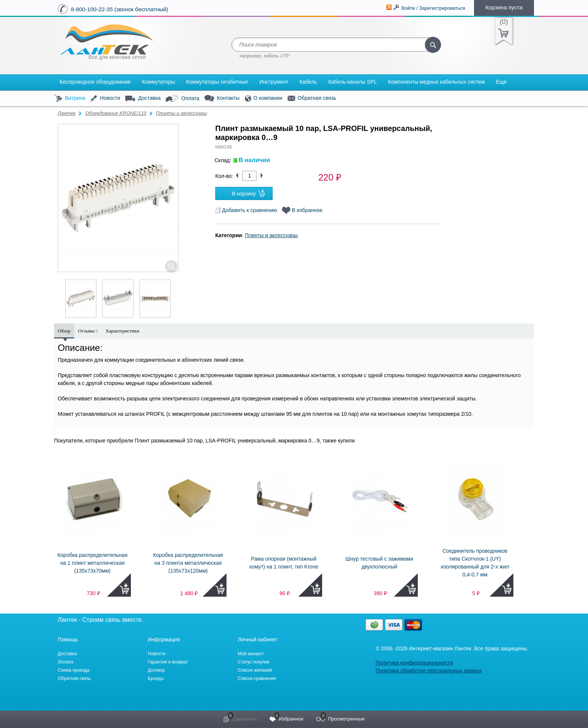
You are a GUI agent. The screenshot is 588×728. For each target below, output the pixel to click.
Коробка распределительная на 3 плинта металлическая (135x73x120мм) (188, 563)
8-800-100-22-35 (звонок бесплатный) (120, 9)
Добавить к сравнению (246, 210)
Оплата (182, 99)
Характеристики (122, 331)
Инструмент (274, 82)
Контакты (222, 99)
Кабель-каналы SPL (352, 82)
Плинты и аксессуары (181, 113)
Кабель (308, 82)
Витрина (70, 99)
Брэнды (156, 678)
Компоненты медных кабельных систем (436, 82)
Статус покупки (253, 662)
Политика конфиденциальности (414, 663)
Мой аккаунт (251, 654)
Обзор (64, 331)
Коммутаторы (158, 82)
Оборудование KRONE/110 (116, 113)
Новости (105, 99)
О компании (264, 99)
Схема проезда (74, 670)
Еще (502, 82)
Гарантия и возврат (168, 662)
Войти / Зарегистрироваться (433, 8)
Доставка (143, 98)
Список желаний (255, 670)
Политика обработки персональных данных (428, 671)
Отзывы (88, 331)
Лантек (67, 113)
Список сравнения (257, 678)
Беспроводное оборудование (95, 82)
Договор (156, 670)
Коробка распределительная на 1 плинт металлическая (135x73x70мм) (92, 563)
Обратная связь (312, 98)
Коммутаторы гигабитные (217, 82)
